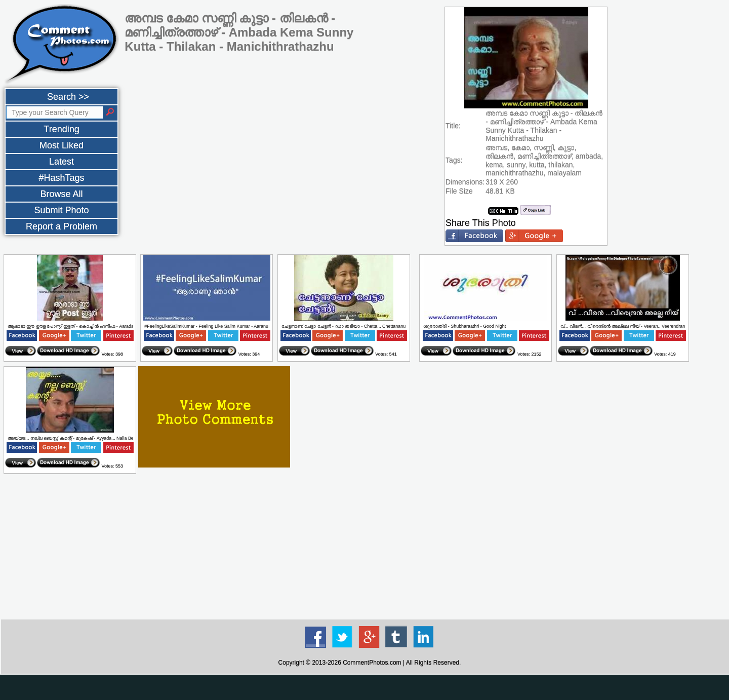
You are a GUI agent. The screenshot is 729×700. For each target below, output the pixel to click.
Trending (61, 129)
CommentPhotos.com (372, 663)
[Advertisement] (370, 547)
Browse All (61, 194)
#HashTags (61, 178)
